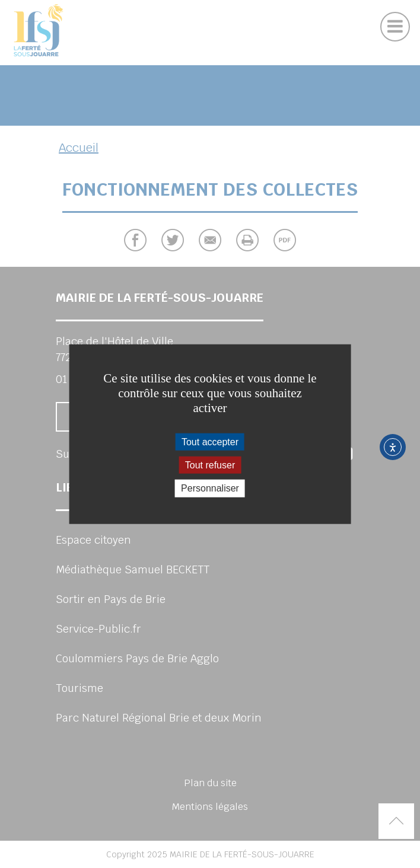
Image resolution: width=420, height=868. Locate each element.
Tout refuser (210, 465)
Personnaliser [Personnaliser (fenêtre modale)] (210, 488)
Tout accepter (210, 442)
